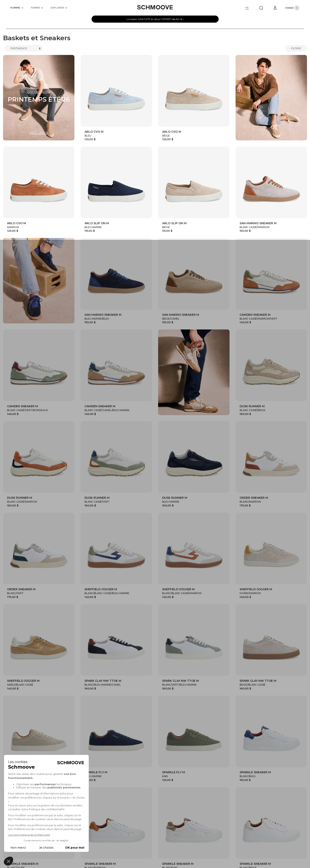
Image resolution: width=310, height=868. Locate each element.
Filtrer (296, 48)
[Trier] (24, 48)
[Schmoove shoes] (155, 7)
